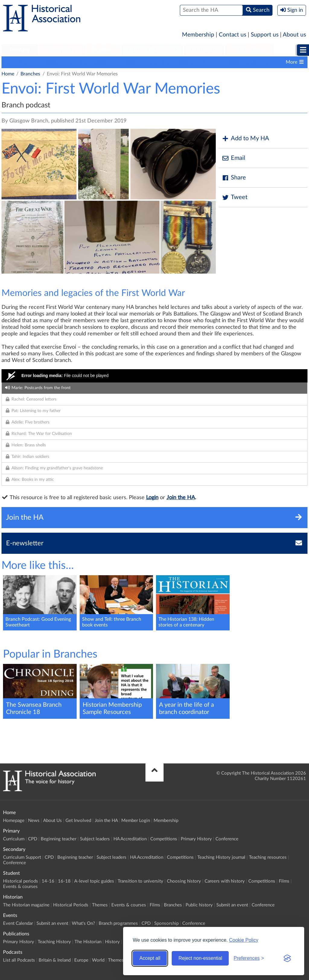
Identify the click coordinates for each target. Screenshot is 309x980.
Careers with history (225, 881)
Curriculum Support (22, 857)
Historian (204, 50)
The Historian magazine (26, 905)
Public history (199, 905)
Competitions (164, 839)
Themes (100, 905)
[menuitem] (20, 50)
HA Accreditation (130, 839)
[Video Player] (154, 376)
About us (294, 35)
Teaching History (54, 942)
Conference (227, 839)
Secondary (61, 50)
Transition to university (140, 881)
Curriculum (14, 839)
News (34, 821)
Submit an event (232, 905)
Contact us (233, 35)
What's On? (83, 923)
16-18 (64, 881)
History (112, 942)
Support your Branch (157, 62)
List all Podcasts (19, 960)
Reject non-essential (200, 958)
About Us (53, 821)
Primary (20, 50)
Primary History (196, 839)
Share (234, 178)
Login (152, 498)
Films (284, 881)
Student (102, 50)
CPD (33, 839)
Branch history (255, 62)
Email (234, 158)
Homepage (14, 821)
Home (8, 74)
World (98, 960)
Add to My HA (245, 139)
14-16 (48, 881)
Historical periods (21, 881)
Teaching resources (268, 857)
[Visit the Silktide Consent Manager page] (287, 958)
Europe (81, 960)
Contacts (116, 62)
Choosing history (184, 881)
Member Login (136, 821)
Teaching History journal (221, 857)
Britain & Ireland (55, 960)
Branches (30, 74)
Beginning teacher (59, 839)
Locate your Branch (77, 62)
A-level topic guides (94, 881)
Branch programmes (26, 62)
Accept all (150, 958)
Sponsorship (166, 923)
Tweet (235, 197)
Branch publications (209, 62)
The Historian (88, 942)
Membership (198, 35)
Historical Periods (71, 905)
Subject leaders (95, 839)
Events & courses (20, 887)
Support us (265, 35)
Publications (249, 50)
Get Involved (78, 821)
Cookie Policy (244, 940)
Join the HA (181, 498)
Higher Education (152, 50)
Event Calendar (18, 923)
